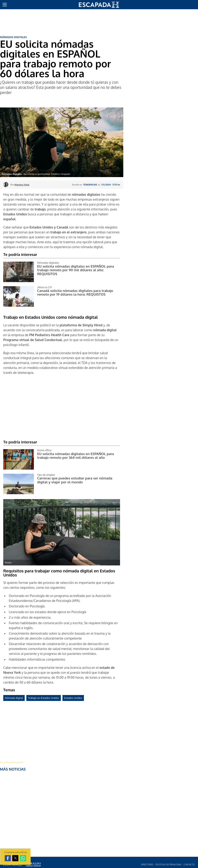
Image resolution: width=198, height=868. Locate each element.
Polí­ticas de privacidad (168, 864)
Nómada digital (14, 698)
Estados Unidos (73, 698)
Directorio (147, 864)
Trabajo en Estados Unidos (44, 698)
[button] (5, 5)
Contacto (189, 864)
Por (20, 185)
